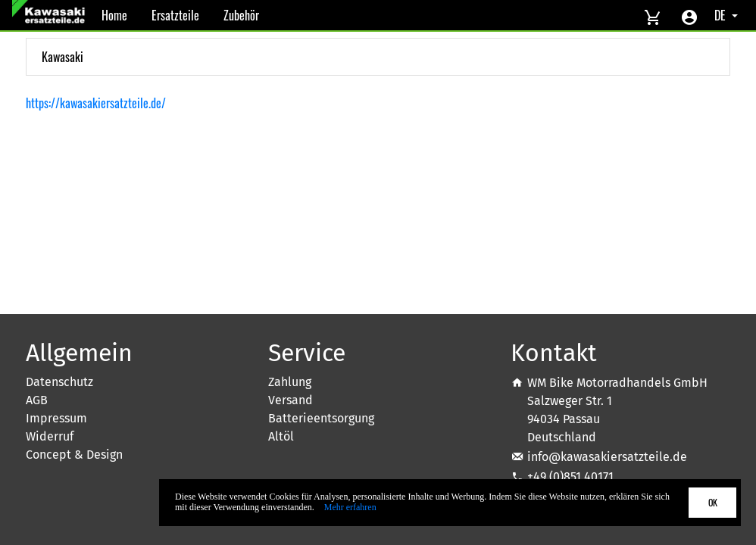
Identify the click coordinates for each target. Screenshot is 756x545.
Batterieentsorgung (321, 418)
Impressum (56, 418)
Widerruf (50, 436)
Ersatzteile (175, 15)
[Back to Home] (51, 15)
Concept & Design (74, 455)
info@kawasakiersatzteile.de (607, 457)
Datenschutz (59, 382)
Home (114, 15)
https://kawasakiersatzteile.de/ (96, 103)
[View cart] (652, 15)
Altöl (281, 436)
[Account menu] (689, 15)
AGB (37, 400)
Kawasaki (62, 57)
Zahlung (290, 382)
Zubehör (241, 15)
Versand (291, 400)
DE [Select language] (722, 15)
